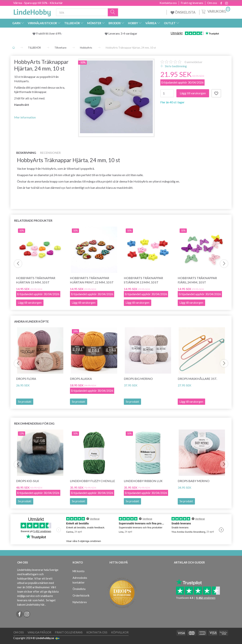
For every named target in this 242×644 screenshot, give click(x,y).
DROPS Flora (26, 379)
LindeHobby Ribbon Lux (143, 481)
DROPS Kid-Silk (28, 481)
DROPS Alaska (81, 379)
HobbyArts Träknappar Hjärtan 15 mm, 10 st (36, 280)
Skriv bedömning (176, 66)
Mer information (25, 117)
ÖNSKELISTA (183, 12)
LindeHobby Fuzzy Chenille (92, 481)
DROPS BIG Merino (138, 379)
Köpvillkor (120, 632)
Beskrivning (26, 153)
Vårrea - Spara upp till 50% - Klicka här (38, 3)
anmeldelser (194, 62)
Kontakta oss (168, 3)
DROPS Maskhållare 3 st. (197, 379)
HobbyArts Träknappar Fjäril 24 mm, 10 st (197, 280)
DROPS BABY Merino (194, 481)
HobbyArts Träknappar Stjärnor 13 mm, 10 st (143, 280)
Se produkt (25, 402)
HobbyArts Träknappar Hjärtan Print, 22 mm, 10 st (92, 280)
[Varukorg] (215, 11)
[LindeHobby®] (32, 12)
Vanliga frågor (39, 632)
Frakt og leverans (192, 3)
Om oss (212, 3)
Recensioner (50, 153)
